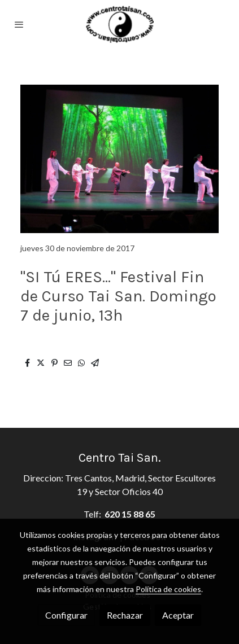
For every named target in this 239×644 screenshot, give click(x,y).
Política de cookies (168, 589)
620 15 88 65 (130, 514)
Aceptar (178, 615)
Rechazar (125, 615)
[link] (120, 24)
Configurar (66, 615)
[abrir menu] (19, 24)
